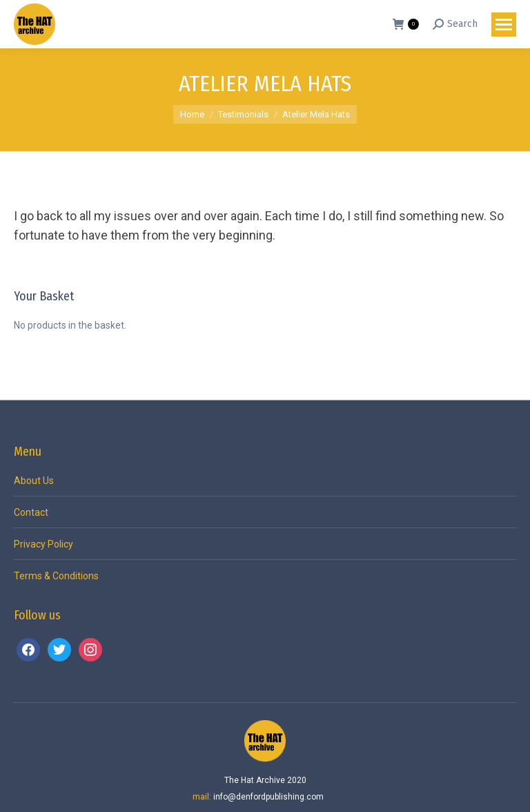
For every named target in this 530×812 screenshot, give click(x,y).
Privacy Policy (43, 544)
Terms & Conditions (56, 576)
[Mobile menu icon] (504, 25)
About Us (34, 481)
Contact (31, 512)
